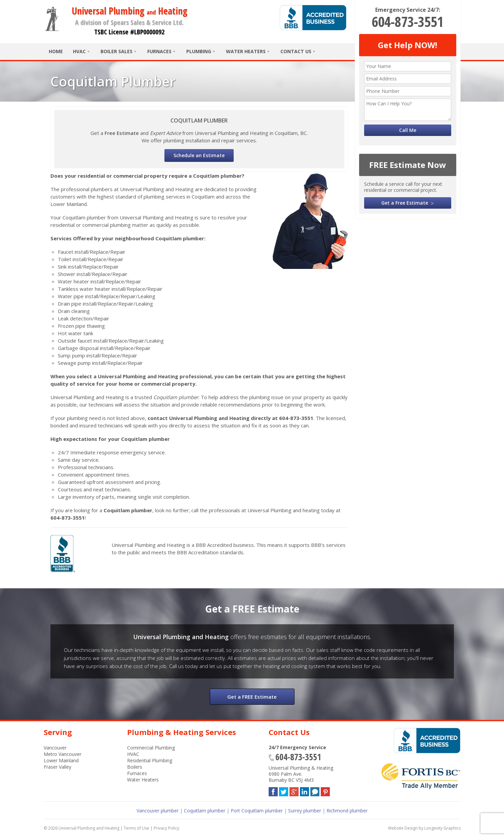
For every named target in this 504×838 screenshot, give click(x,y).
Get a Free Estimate (405, 203)
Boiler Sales (117, 51)
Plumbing (199, 51)
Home (56, 51)
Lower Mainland (61, 760)
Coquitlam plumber (205, 811)
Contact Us (296, 51)
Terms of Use (137, 828)
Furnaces (159, 51)
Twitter (284, 790)
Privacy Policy (166, 828)
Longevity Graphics (442, 828)
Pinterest (325, 790)
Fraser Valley (57, 767)
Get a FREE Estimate (252, 697)
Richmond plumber (347, 811)
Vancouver (55, 748)
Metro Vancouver (63, 754)
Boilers (135, 767)
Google (294, 790)
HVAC (79, 51)
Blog (315, 790)
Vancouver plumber (158, 811)
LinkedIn (304, 790)
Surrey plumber (305, 811)
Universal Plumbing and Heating (89, 828)
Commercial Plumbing (151, 748)
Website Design (403, 828)
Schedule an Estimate (199, 155)
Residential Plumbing (150, 760)
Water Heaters (246, 51)
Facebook (273, 790)
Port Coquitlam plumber (257, 811)
